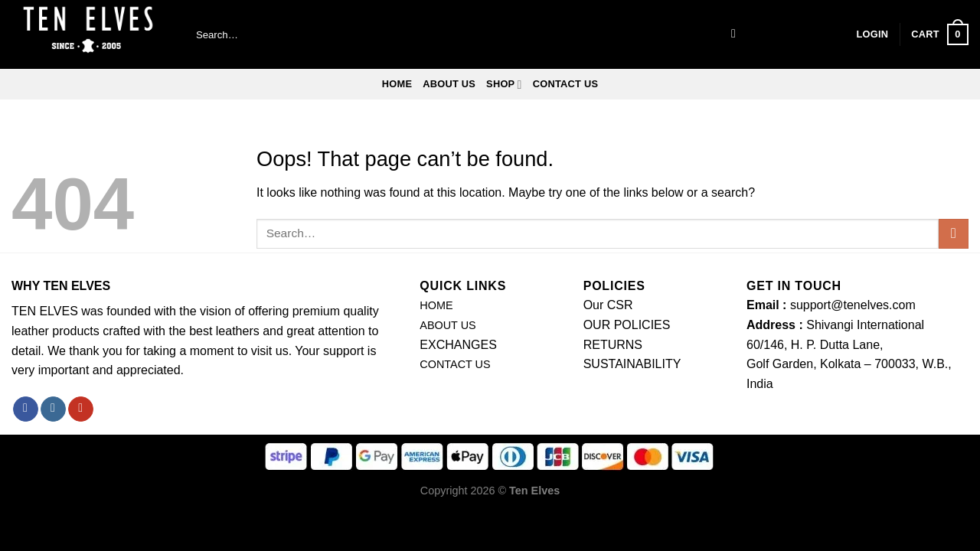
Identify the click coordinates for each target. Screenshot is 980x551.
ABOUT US (449, 84)
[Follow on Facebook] (26, 409)
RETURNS (613, 345)
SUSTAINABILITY (632, 364)
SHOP (504, 85)
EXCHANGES (458, 345)
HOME (436, 305)
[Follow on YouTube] (81, 409)
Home (397, 84)
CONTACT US (566, 84)
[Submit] (734, 34)
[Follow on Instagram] (53, 409)
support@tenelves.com (853, 305)
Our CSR (608, 305)
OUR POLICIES (627, 325)
